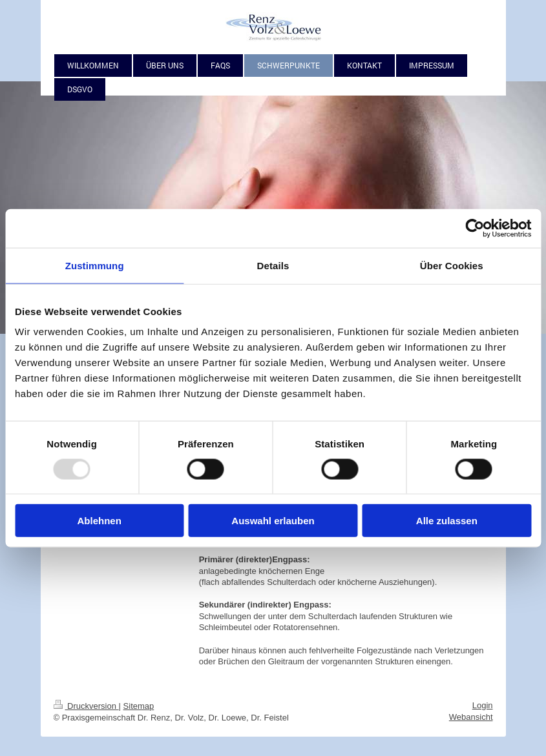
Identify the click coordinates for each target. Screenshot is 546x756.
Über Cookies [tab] (452, 265)
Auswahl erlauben (273, 521)
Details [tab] (273, 265)
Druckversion (86, 706)
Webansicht (471, 717)
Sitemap (139, 706)
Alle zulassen (447, 521)
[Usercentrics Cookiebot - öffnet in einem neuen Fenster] (475, 228)
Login (483, 705)
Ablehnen (100, 521)
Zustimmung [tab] (95, 265)
